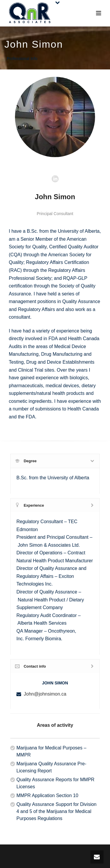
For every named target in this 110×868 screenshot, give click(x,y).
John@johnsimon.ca (45, 694)
